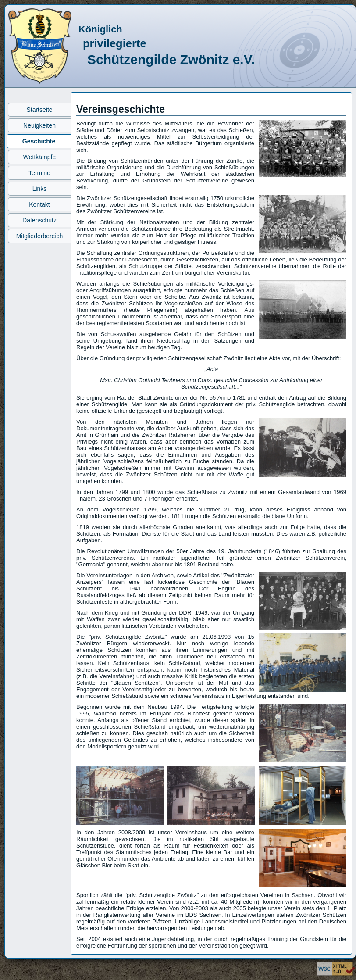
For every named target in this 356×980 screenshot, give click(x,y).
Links (40, 189)
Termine (39, 173)
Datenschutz (39, 220)
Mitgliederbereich (40, 236)
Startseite (39, 110)
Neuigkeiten (39, 125)
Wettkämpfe (39, 157)
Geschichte (39, 141)
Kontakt (39, 204)
